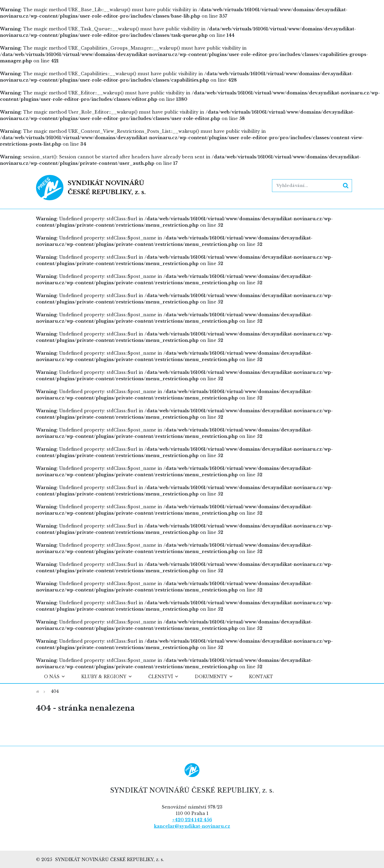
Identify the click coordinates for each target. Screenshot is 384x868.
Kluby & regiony (107, 677)
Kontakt (261, 677)
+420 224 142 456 (192, 820)
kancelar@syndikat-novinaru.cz (192, 826)
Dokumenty (214, 677)
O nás (55, 677)
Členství (163, 677)
